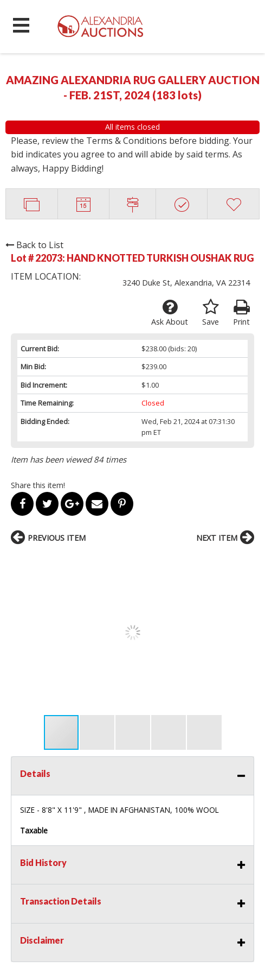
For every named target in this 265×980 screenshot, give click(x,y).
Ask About (170, 313)
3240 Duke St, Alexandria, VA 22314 (186, 283)
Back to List (34, 245)
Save (211, 313)
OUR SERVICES (34, 894)
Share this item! (38, 485)
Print (241, 313)
